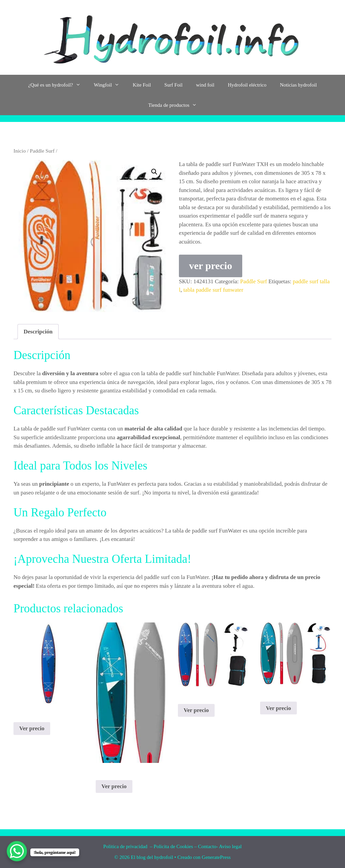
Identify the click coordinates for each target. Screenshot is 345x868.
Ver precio (32, 728)
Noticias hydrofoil (299, 85)
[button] (154, 172)
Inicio (20, 151)
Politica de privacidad (126, 846)
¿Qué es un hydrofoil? (58, 85)
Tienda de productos (176, 105)
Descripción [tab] (38, 332)
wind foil (205, 85)
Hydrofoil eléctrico (247, 85)
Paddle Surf (42, 151)
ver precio (211, 266)
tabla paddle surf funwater (213, 290)
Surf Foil (174, 85)
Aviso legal (230, 846)
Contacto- (208, 846)
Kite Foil (142, 85)
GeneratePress (216, 857)
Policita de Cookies (173, 846)
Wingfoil (110, 85)
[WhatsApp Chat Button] (17, 851)
